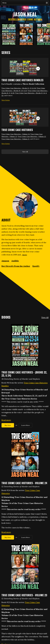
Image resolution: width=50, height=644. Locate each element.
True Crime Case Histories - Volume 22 (32, 136)
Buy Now (8, 425)
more (25, 255)
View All (25, 152)
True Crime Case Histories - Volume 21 (15, 139)
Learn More (26, 425)
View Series (6, 100)
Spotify (36, 266)
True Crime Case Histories (17, 130)
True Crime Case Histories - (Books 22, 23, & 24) (19, 88)
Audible (15, 261)
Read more (6, 420)
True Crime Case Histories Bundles (22, 80)
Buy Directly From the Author (16, 266)
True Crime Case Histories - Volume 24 (16, 134)
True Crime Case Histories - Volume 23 (24, 595)
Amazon (5, 261)
